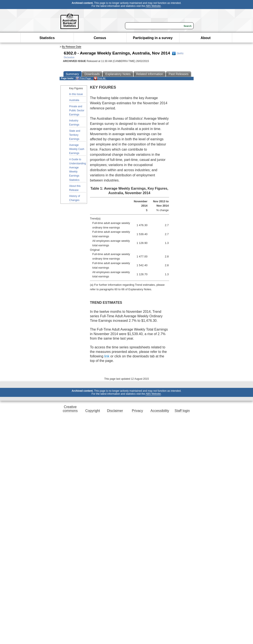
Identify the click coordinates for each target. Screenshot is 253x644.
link (107, 356)
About (206, 38)
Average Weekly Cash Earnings (77, 149)
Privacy (137, 411)
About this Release (75, 188)
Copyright (93, 411)
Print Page (83, 78)
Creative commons (70, 409)
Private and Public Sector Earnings (77, 110)
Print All (99, 78)
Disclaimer (115, 411)
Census (100, 38)
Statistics (47, 38)
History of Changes (75, 198)
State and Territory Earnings (75, 135)
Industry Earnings (74, 123)
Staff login (182, 411)
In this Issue (76, 94)
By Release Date (72, 47)
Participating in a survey (153, 38)
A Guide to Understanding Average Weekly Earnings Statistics (78, 170)
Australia (74, 100)
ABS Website (153, 6)
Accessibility (160, 411)
